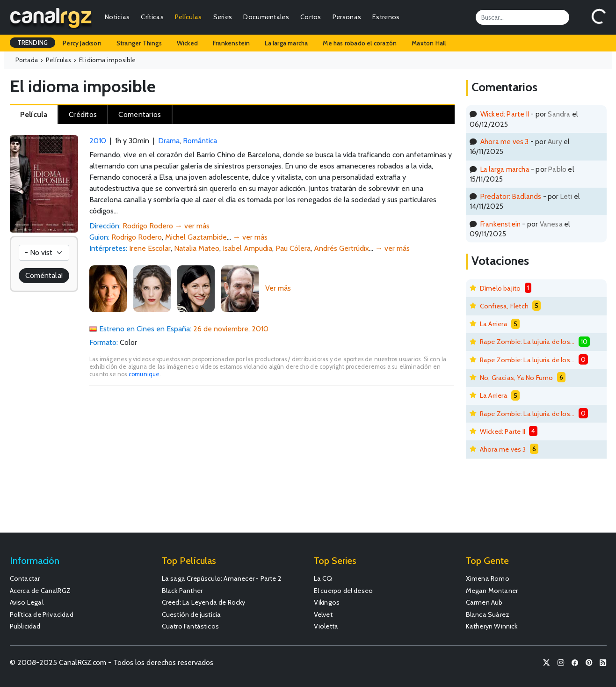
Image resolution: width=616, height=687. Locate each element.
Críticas (152, 17)
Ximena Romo (488, 578)
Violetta (326, 626)
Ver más (278, 288)
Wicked (187, 43)
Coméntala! (44, 275)
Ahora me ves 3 (505, 142)
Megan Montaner (492, 591)
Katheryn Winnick (492, 626)
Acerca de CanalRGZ (40, 591)
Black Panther (182, 591)
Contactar (25, 578)
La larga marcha (286, 43)
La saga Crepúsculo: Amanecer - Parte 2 (222, 578)
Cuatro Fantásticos (191, 626)
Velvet (323, 614)
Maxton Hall (429, 43)
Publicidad (25, 626)
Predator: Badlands (511, 196)
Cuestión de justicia (192, 614)
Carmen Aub (484, 602)
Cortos (311, 17)
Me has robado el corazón (360, 43)
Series (223, 17)
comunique (144, 374)
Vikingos (327, 602)
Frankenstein (231, 43)
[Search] (522, 17)
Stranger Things (139, 43)
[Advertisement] (272, 464)
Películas (188, 17)
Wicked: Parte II (505, 114)
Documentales (266, 17)
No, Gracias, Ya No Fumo (517, 378)
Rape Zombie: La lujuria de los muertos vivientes (527, 342)
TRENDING (33, 43)
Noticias (117, 17)
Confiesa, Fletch (504, 306)
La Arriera (494, 324)
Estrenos (386, 17)
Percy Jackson (82, 43)
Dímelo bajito (500, 288)
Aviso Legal (27, 602)
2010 (98, 141)
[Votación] (44, 253)
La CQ (323, 578)
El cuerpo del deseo (344, 591)
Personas (347, 17)
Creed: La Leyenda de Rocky (204, 602)
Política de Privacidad (42, 614)
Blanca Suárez (488, 614)
